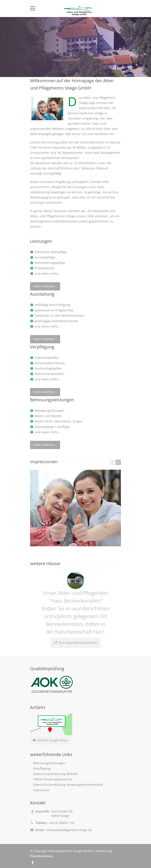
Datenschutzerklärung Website (55, 774)
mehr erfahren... (45, 286)
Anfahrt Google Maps (50, 740)
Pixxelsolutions (41, 856)
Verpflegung (42, 768)
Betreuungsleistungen (49, 763)
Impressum (41, 790)
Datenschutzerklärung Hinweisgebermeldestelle (68, 785)
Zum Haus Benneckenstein (76, 643)
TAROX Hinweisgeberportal (53, 779)
